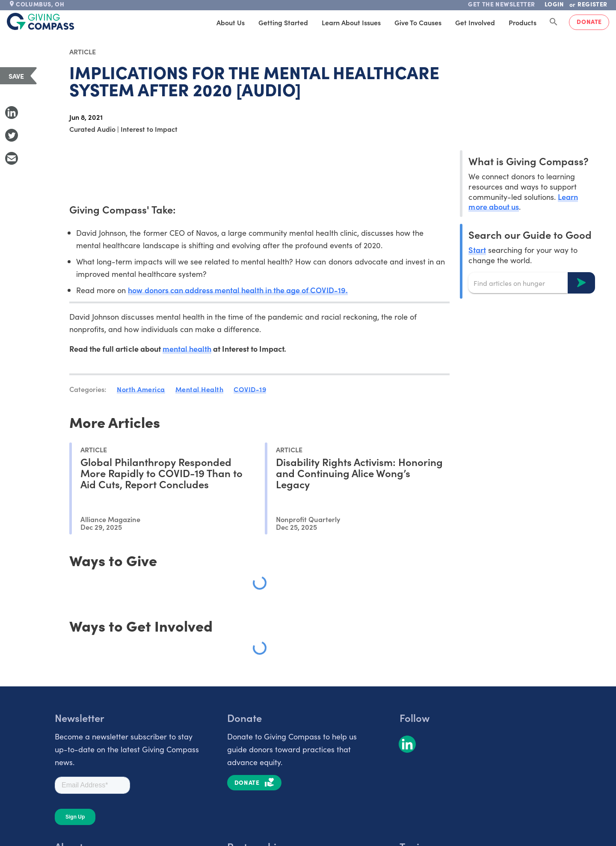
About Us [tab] (231, 22)
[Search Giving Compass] (554, 22)
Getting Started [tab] (283, 22)
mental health (187, 349)
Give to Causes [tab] (418, 22)
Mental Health (200, 389)
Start (477, 250)
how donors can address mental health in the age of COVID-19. (238, 290)
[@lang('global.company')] (41, 21)
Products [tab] (523, 22)
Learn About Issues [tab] (351, 22)
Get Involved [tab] (475, 22)
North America (141, 389)
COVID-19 (250, 389)
